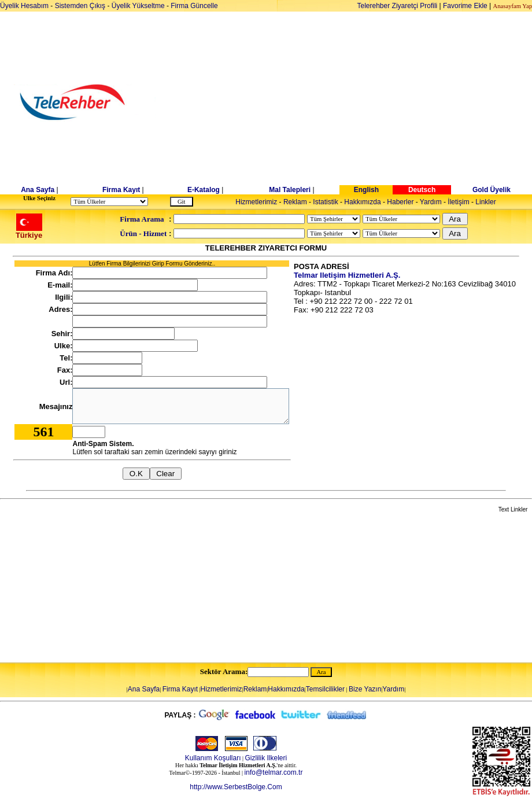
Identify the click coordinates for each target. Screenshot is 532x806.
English (366, 190)
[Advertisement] (355, 102)
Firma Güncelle (194, 6)
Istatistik (325, 202)
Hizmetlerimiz (256, 202)
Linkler (485, 202)
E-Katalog (204, 190)
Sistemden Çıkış (80, 6)
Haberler (400, 202)
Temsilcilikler (325, 689)
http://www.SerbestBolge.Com (236, 787)
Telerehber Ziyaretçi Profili (398, 6)
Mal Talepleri (290, 190)
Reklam (295, 202)
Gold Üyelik (492, 190)
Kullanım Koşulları (213, 758)
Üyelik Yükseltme (138, 6)
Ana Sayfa (38, 190)
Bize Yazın (365, 689)
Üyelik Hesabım (24, 6)
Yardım (431, 202)
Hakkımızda (362, 202)
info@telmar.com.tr (274, 772)
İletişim (458, 202)
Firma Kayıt (121, 190)
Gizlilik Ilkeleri (266, 758)
